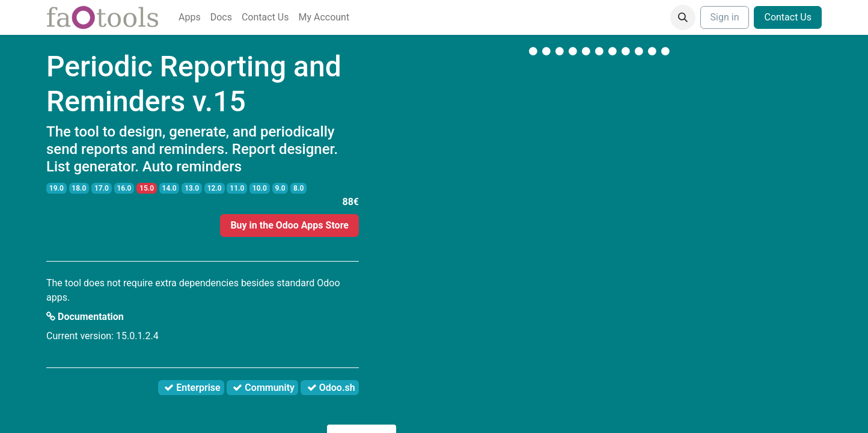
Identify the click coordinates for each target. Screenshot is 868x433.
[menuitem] (190, 17)
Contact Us (788, 17)
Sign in (725, 17)
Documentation (85, 317)
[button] (683, 17)
